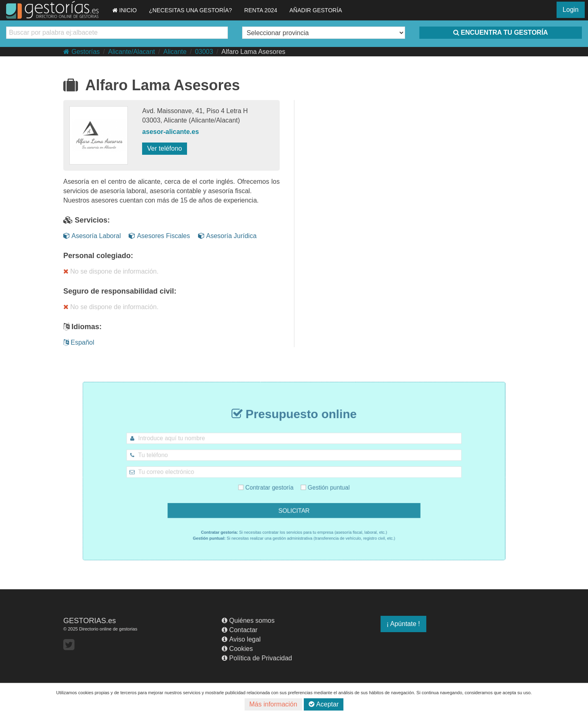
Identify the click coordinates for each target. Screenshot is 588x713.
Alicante (175, 52)
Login (571, 10)
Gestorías (81, 52)
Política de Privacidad (257, 658)
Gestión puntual (318, 484)
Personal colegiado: (98, 256)
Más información (273, 704)
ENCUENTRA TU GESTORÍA (501, 32)
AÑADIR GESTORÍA (316, 10)
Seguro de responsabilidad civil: (120, 291)
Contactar (239, 630)
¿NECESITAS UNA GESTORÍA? (190, 10)
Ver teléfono (164, 148)
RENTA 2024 (261, 10)
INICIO (125, 10)
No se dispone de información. (111, 271)
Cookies (237, 649)
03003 (204, 52)
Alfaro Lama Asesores (253, 52)
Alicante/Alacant (132, 52)
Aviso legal (241, 639)
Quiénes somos (248, 621)
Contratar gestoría (272, 484)
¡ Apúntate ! (403, 624)
